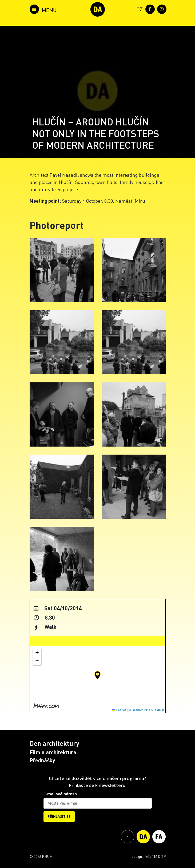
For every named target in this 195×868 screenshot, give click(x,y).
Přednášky (42, 760)
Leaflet (119, 710)
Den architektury (54, 743)
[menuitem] (138, 9)
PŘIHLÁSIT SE (59, 816)
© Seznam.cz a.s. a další (146, 710)
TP (164, 856)
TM (155, 856)
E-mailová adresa (60, 794)
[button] (97, 675)
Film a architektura (53, 752)
